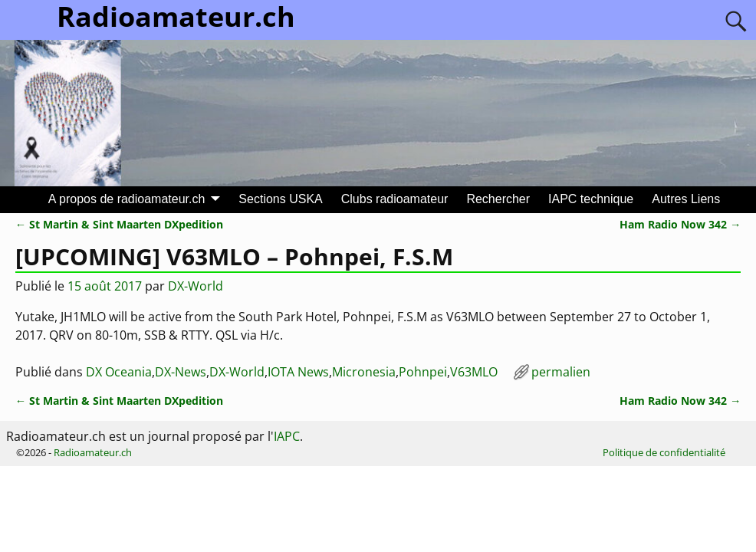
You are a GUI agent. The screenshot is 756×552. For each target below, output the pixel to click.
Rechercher (498, 199)
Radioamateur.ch (93, 452)
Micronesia (364, 372)
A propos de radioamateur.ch (127, 199)
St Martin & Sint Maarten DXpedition (119, 224)
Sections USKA (280, 199)
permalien (561, 372)
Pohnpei (423, 372)
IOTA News (298, 372)
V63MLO (474, 372)
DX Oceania (119, 372)
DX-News (181, 372)
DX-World (237, 372)
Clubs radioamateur (395, 199)
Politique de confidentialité (664, 452)
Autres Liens (686, 199)
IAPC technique (591, 199)
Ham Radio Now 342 (680, 224)
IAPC (287, 436)
